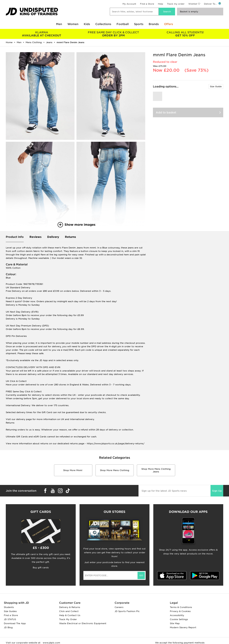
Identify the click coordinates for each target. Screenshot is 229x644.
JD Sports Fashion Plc (127, 611)
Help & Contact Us (70, 615)
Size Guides (10, 611)
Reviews (35, 237)
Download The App (15, 623)
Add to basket (166, 112)
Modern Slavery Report (183, 627)
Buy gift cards (41, 568)
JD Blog (8, 627)
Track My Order (68, 619)
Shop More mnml (73, 470)
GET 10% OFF (185, 34)
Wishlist (193, 4)
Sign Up (217, 491)
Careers (119, 607)
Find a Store (147, 4)
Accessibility (177, 615)
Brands (154, 24)
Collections (103, 24)
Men (59, 24)
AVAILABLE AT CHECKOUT (42, 34)
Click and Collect (69, 611)
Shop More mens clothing (115, 470)
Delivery (53, 237)
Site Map (175, 623)
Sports (139, 24)
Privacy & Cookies (180, 611)
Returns (70, 237)
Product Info (15, 237)
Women (73, 24)
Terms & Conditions (181, 607)
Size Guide (216, 86)
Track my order (176, 4)
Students (9, 607)
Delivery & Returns (70, 607)
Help (161, 4)
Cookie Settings (179, 619)
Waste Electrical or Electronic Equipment (83, 623)
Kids (87, 24)
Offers (169, 24)
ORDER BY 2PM (114, 34)
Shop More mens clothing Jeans (156, 470)
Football (123, 24)
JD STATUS (10, 619)
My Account (129, 4)
